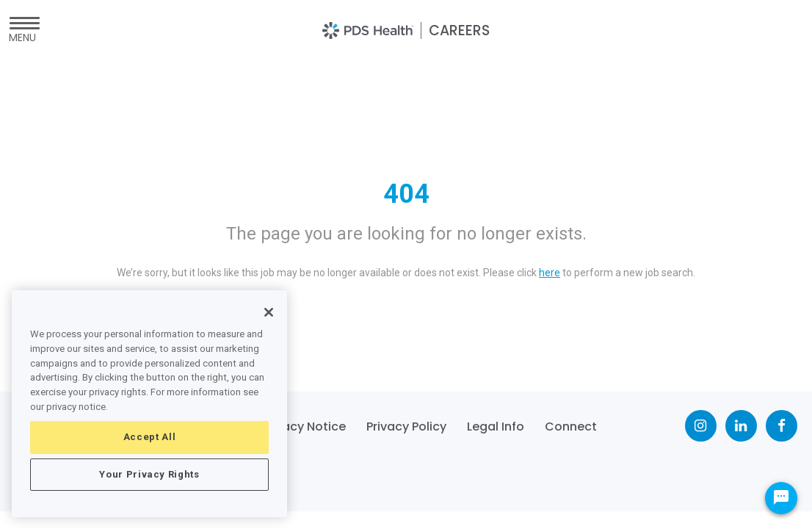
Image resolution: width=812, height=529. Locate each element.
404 (406, 194)
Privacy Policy (406, 427)
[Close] (269, 312)
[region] (149, 404)
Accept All (150, 437)
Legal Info (496, 427)
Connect (571, 427)
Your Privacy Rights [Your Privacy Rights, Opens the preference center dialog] (149, 474)
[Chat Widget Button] (781, 498)
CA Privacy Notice (293, 427)
